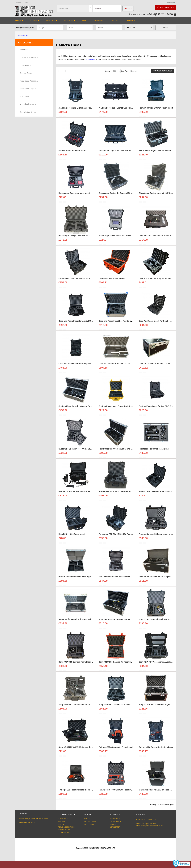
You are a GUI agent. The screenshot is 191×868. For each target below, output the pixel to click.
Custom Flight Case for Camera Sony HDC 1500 (80, 408)
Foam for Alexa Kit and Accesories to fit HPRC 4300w (83, 493)
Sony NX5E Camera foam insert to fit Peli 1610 (160, 621)
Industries (24, 50)
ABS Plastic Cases (28, 104)
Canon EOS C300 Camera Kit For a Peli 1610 (79, 280)
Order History (116, 822)
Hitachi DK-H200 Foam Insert (72, 536)
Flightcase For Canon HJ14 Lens (154, 450)
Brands (87, 819)
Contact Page (90, 59)
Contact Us (63, 819)
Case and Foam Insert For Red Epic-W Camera (120, 323)
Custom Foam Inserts (29, 58)
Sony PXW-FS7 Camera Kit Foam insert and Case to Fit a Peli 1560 (129, 706)
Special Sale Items (28, 112)
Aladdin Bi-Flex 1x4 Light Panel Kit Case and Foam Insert (125, 110)
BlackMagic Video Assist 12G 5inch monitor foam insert (124, 237)
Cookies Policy (64, 833)
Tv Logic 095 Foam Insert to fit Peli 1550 (77, 791)
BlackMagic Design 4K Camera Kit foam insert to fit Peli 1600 (127, 195)
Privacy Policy (64, 830)
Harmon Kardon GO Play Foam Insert (156, 110)
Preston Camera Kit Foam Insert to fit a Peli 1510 (161, 536)
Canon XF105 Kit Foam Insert (112, 280)
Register (19, 2)
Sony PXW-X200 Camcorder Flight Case (157, 706)
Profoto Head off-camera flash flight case (77, 578)
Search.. (128, 8)
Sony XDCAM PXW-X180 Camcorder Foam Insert (81, 749)
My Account (115, 819)
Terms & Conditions (66, 827)
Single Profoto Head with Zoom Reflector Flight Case (83, 621)
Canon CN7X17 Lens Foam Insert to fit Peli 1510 (161, 237)
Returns (62, 822)
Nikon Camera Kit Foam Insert (72, 152)
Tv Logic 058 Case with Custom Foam (156, 749)
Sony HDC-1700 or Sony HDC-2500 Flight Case (120, 621)
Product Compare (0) (163, 71)
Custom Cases (26, 73)
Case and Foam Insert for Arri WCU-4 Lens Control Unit (84, 323)
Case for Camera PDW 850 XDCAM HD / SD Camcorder (124, 365)
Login (26, 2)
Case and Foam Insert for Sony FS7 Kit (76, 365)
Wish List (114, 824)
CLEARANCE (26, 65)
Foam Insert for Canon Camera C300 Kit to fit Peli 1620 (124, 493)
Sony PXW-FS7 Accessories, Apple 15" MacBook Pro (163, 664)
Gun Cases (24, 97)
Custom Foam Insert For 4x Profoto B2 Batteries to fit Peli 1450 (128, 408)
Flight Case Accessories (29, 81)
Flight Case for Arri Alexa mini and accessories (120, 450)
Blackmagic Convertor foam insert (74, 195)
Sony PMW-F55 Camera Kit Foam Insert (117, 664)
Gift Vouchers (90, 822)
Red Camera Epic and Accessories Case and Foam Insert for (126, 578)
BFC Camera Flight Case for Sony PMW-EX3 (159, 152)
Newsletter (115, 827)
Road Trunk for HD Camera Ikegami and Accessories (163, 578)
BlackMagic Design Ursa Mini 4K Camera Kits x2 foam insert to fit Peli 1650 (93, 237)
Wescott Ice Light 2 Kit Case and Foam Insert (119, 152)
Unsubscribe (89, 824)
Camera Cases (23, 35)
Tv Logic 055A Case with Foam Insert (116, 749)
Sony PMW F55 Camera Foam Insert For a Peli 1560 (82, 664)
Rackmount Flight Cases (29, 89)
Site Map (61, 824)
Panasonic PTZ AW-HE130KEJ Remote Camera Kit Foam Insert (127, 536)
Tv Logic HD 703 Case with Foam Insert (117, 791)
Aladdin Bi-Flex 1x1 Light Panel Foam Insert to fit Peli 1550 (85, 110)
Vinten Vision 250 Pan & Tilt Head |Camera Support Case (165, 791)
